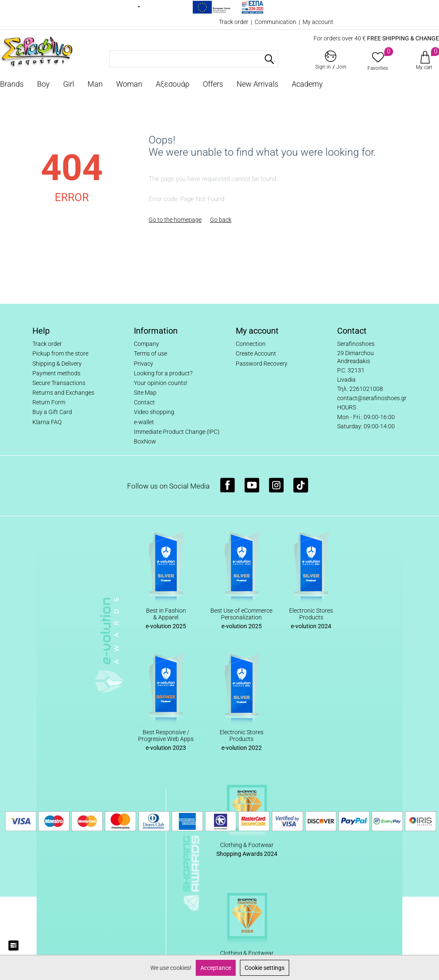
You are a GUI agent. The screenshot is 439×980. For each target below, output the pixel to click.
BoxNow (145, 441)
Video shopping (154, 412)
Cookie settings (265, 968)
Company (146, 344)
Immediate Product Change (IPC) (177, 432)
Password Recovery (262, 364)
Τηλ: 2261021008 (360, 389)
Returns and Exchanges (63, 393)
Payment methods (56, 373)
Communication (275, 22)
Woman (129, 84)
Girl (69, 84)
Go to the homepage (175, 220)
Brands (12, 84)
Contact (144, 402)
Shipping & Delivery (57, 364)
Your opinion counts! (161, 383)
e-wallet (144, 422)
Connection (251, 344)
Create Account (256, 353)
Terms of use (150, 353)
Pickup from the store (60, 353)
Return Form (49, 402)
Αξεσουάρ (173, 84)
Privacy (144, 364)
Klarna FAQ (47, 422)
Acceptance (216, 968)
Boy (43, 84)
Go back (221, 220)
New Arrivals (257, 84)
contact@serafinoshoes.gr (372, 398)
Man (95, 84)
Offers (213, 84)
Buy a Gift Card (52, 412)
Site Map (145, 393)
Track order (234, 22)
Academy (307, 84)
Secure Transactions (59, 383)
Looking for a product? (163, 373)
